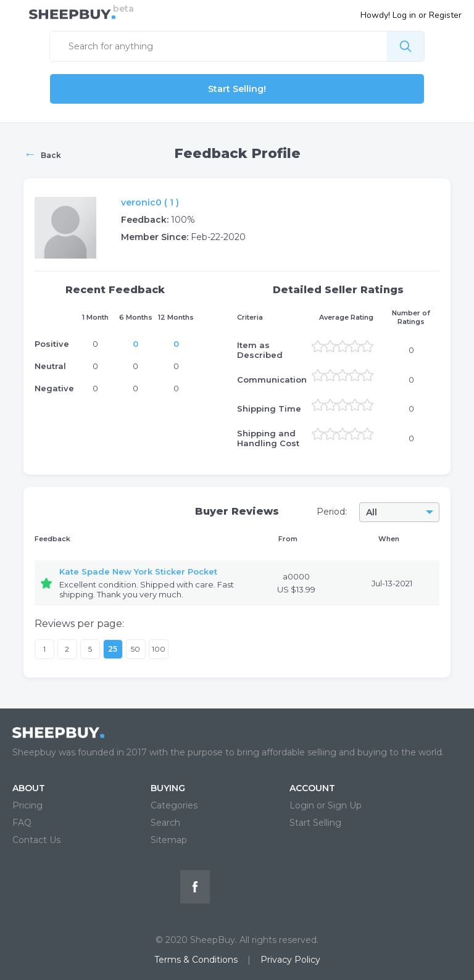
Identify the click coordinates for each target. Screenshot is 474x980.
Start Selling (315, 823)
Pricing (27, 805)
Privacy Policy (290, 960)
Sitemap (169, 840)
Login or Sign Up (326, 805)
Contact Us (36, 840)
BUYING (168, 788)
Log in (404, 15)
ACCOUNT (312, 788)
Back (42, 154)
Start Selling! (237, 89)
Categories (174, 805)
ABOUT (29, 788)
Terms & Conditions (196, 960)
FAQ (22, 823)
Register (445, 15)
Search (165, 823)
